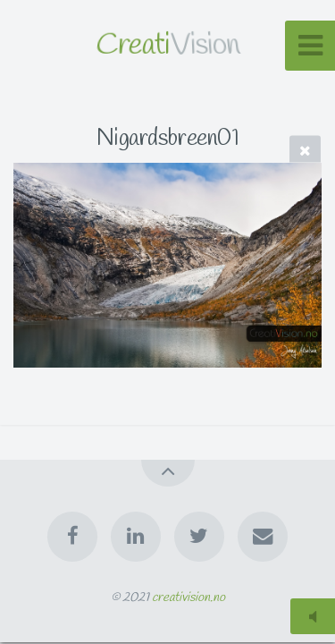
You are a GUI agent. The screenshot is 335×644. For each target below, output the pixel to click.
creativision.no (188, 598)
